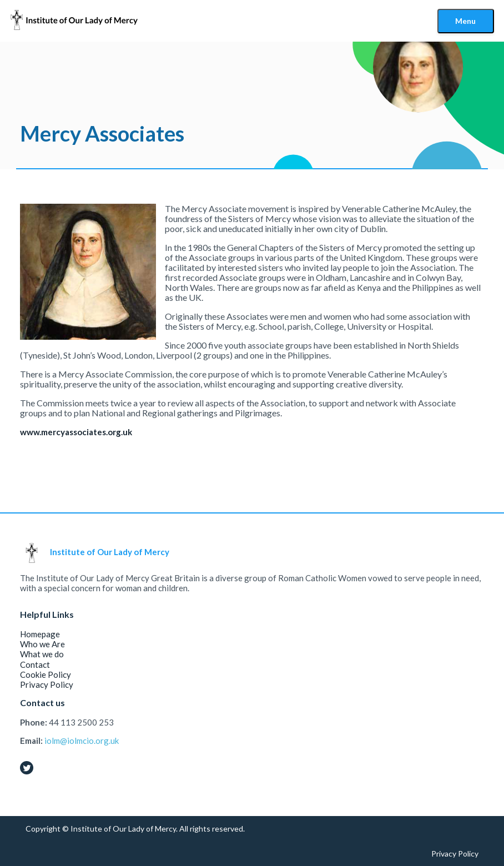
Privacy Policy (47, 684)
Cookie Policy (46, 674)
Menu (465, 21)
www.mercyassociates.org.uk (76, 432)
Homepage (40, 634)
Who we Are (42, 644)
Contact (35, 664)
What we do (42, 654)
